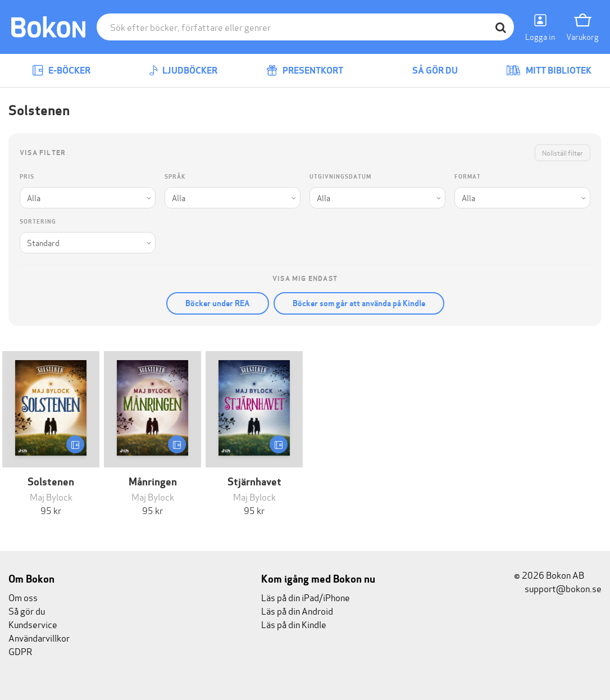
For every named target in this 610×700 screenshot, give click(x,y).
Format (468, 177)
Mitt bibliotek (549, 71)
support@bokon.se (558, 588)
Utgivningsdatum (340, 177)
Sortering (38, 222)
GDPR (20, 651)
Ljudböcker (183, 71)
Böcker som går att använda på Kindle (359, 303)
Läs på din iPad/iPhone (306, 597)
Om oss (23, 597)
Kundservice (33, 624)
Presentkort (305, 71)
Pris (27, 177)
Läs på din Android (297, 610)
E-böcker (61, 71)
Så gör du (427, 71)
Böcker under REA (218, 303)
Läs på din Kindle (294, 624)
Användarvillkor (39, 637)
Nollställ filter (563, 153)
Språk (175, 177)
